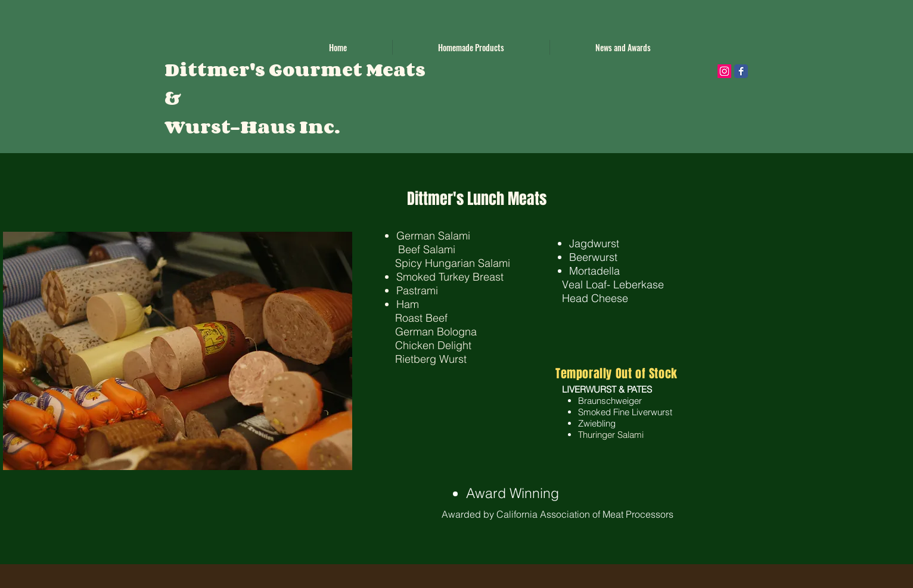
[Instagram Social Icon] (724, 71)
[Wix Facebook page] (741, 71)
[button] (471, 47)
